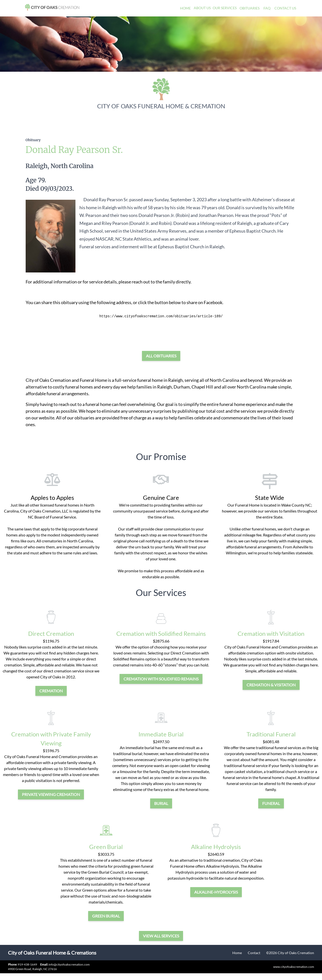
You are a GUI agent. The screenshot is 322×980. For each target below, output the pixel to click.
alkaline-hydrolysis (216, 892)
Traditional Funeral (271, 734)
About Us (202, 8)
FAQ (267, 8)
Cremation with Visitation (271, 633)
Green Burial (106, 847)
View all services (161, 936)
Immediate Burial (161, 734)
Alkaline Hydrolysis (216, 847)
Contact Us (285, 8)
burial (161, 803)
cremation (51, 691)
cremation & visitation (271, 685)
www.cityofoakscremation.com (294, 967)
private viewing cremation (51, 794)
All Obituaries (161, 356)
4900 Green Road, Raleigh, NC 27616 (32, 969)
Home (185, 8)
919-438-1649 (27, 964)
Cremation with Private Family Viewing (51, 739)
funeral (271, 803)
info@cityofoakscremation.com (65, 964)
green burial (106, 916)
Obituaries (250, 8)
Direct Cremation (51, 633)
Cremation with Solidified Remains (161, 633)
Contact (254, 953)
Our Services (225, 8)
